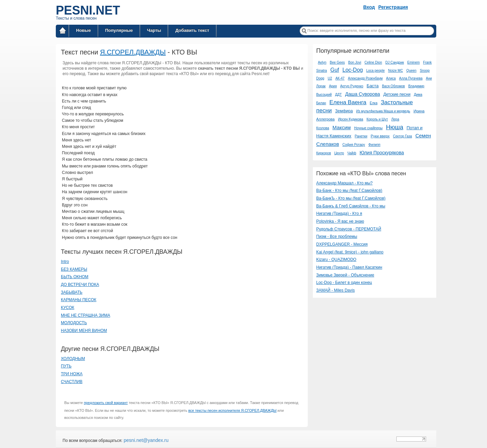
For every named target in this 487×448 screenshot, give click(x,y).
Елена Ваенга (348, 102)
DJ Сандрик (395, 62)
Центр (339, 153)
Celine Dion (373, 62)
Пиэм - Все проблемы (337, 237)
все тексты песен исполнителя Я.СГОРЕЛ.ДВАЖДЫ (233, 410)
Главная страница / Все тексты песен (63, 32)
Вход (369, 7)
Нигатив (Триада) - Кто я (339, 214)
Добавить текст (192, 30)
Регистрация (393, 7)
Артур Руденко (352, 86)
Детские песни (397, 94)
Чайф (352, 153)
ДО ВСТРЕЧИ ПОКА (80, 285)
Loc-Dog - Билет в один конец (344, 283)
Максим (342, 127)
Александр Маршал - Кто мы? (344, 183)
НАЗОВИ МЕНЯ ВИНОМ (84, 331)
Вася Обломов (393, 86)
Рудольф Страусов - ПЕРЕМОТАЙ (349, 229)
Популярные (119, 30)
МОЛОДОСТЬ (74, 323)
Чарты (154, 30)
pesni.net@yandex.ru (145, 440)
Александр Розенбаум (365, 78)
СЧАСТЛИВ (72, 382)
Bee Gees (337, 62)
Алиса (391, 78)
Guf (335, 70)
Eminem (413, 62)
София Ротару (354, 145)
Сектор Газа (402, 136)
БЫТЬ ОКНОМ (75, 277)
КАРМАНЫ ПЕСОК (79, 300)
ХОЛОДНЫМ (73, 359)
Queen (411, 71)
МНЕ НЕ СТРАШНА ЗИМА (86, 315)
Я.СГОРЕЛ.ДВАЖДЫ (133, 52)
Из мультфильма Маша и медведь (383, 111)
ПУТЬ (66, 366)
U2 (330, 78)
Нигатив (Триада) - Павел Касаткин (349, 267)
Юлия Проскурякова (382, 153)
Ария (333, 86)
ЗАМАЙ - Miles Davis (335, 290)
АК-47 (340, 78)
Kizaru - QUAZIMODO (336, 260)
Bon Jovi (355, 62)
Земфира (344, 111)
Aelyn (322, 62)
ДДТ (339, 95)
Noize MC (395, 71)
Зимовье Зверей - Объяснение (345, 275)
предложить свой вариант (106, 403)
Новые (84, 30)
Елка (374, 103)
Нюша (395, 127)
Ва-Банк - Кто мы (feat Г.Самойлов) (349, 191)
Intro (65, 262)
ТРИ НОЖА (72, 374)
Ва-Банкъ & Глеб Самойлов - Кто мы (351, 206)
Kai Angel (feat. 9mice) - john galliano (350, 252)
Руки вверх (380, 136)
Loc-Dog (352, 70)
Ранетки (361, 136)
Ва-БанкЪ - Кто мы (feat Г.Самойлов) (351, 198)
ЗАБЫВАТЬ (72, 292)
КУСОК (67, 308)
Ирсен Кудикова (350, 119)
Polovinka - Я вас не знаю (340, 221)
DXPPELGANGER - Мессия (342, 244)
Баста (373, 86)
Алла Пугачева (411, 78)
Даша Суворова (362, 94)
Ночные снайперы (368, 128)
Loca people (376, 71)
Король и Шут (377, 119)
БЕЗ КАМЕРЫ (74, 269)
